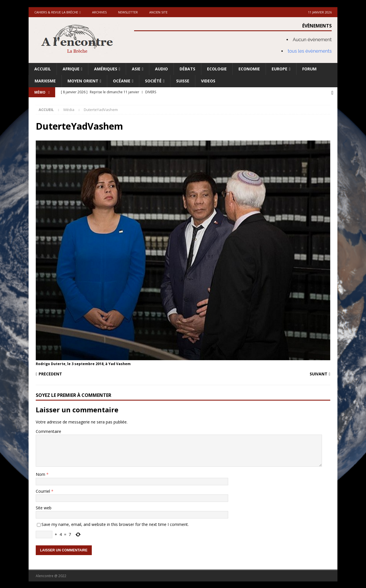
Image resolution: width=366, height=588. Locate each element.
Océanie (122, 81)
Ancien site (158, 12)
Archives (99, 12)
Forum (309, 69)
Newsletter (128, 12)
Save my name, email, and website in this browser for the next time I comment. (115, 524)
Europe (280, 69)
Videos (208, 81)
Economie (249, 69)
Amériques (106, 69)
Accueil (43, 69)
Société (153, 81)
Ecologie (217, 69)
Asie (136, 69)
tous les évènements (310, 51)
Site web (44, 507)
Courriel (43, 491)
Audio (161, 69)
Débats (187, 69)
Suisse (183, 81)
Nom (41, 474)
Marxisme (45, 81)
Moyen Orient (83, 81)
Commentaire (48, 431)
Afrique (71, 69)
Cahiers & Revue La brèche (56, 12)
